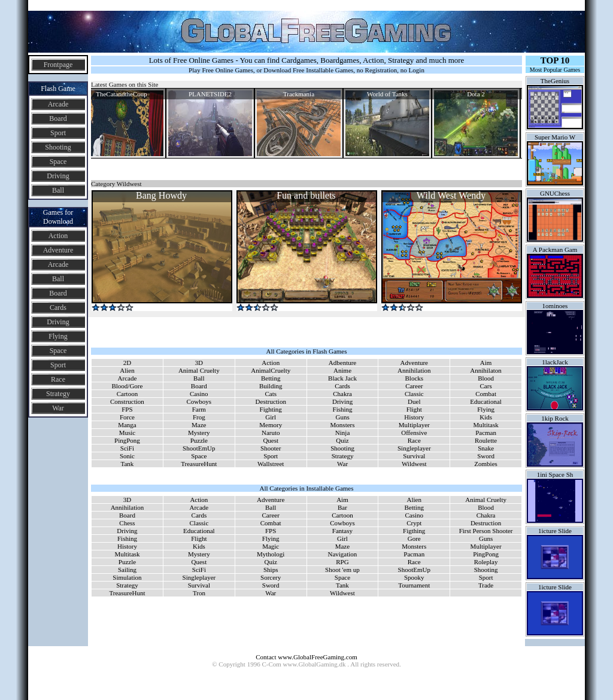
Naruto (271, 433)
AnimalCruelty (271, 370)
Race (58, 379)
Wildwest (414, 464)
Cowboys (199, 401)
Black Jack (342, 378)
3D (199, 363)
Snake (486, 448)
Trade (486, 585)
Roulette (486, 440)
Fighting (271, 409)
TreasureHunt (199, 464)
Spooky (414, 577)
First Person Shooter (486, 531)
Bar (342, 507)
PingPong (127, 440)
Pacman (486, 433)
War (58, 408)
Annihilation (414, 370)
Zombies (486, 464)
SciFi (127, 448)
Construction (127, 401)
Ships (271, 570)
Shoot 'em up (342, 570)
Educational (486, 401)
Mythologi (271, 554)
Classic (414, 394)
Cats (271, 394)
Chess (127, 523)
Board (58, 118)
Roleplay (486, 562)
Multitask (486, 425)
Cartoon (127, 394)
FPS (127, 409)
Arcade (58, 104)
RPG (342, 562)
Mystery (199, 433)
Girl (271, 417)
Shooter (271, 448)
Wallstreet (271, 464)
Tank (128, 464)
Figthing (414, 531)
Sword (486, 456)
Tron (199, 593)
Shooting (58, 147)
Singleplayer (414, 448)
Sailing (127, 570)
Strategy (58, 394)
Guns (342, 417)
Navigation (342, 554)
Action (58, 236)
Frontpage (58, 65)
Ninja (342, 433)
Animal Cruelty (199, 370)
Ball (58, 190)
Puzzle (199, 440)
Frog (199, 417)
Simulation (127, 577)
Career (414, 386)
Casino (199, 394)
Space (58, 162)
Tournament (414, 585)
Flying (58, 336)
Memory (271, 425)
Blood (486, 378)
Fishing (343, 409)
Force (127, 417)
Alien (127, 370)
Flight (414, 409)
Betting (271, 378)
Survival (414, 456)
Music (128, 433)
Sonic (127, 456)
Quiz (342, 440)
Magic (271, 546)
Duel (414, 401)
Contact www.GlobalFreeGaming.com (306, 657)
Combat (486, 394)
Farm (199, 409)
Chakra (342, 394)
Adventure (58, 250)
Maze (199, 425)
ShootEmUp (199, 448)
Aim (486, 363)
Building (271, 386)
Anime (342, 370)
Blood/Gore (127, 386)
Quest (271, 440)
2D (127, 363)
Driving (58, 176)
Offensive (414, 433)
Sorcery (271, 577)
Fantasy (342, 531)
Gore (414, 538)
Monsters (343, 425)
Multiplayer (414, 425)
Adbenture (342, 363)
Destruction (271, 401)
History (414, 417)
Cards (58, 308)
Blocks (415, 378)
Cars (486, 386)
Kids (486, 417)
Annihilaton (486, 370)
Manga (127, 425)
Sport (58, 133)
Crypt (414, 523)
